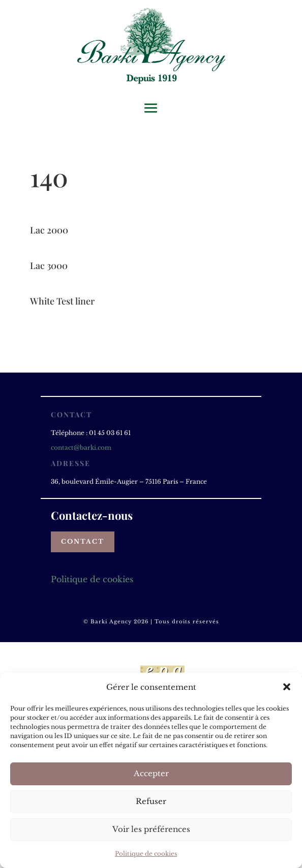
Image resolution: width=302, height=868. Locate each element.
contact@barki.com (81, 447)
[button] (287, 687)
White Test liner (62, 301)
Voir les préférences (151, 829)
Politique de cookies (146, 854)
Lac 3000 (49, 265)
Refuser (151, 801)
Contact (83, 541)
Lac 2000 (49, 230)
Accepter (151, 773)
